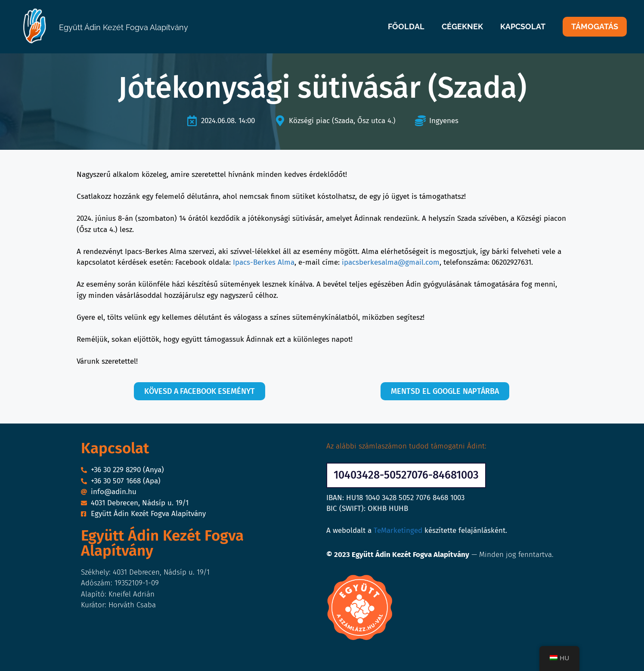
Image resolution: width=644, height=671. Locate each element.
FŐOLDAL (406, 26)
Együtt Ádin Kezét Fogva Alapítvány (124, 27)
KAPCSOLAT (523, 26)
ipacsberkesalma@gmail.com (391, 262)
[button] (406, 475)
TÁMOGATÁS (595, 26)
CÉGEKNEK (462, 26)
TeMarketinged (398, 530)
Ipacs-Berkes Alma (264, 262)
